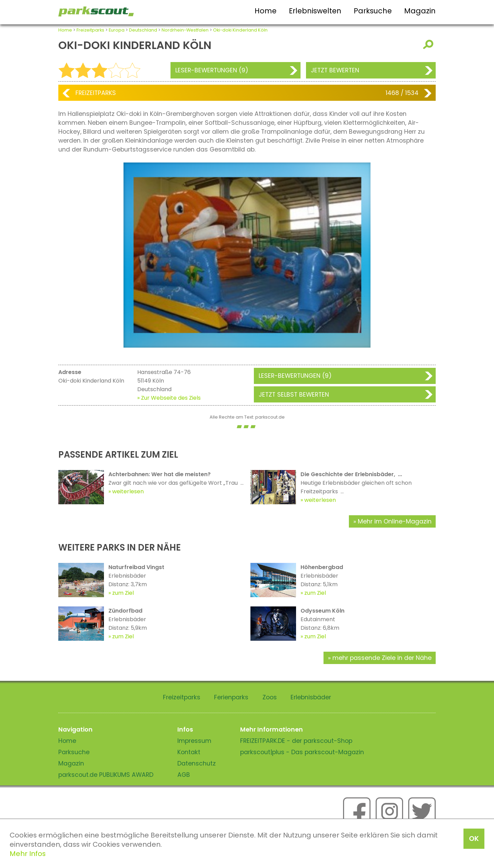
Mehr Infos (28, 854)
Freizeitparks (90, 30)
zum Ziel (123, 593)
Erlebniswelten (315, 11)
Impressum (194, 741)
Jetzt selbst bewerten (294, 395)
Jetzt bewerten (335, 70)
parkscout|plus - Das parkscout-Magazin (302, 752)
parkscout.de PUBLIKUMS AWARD (106, 775)
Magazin (420, 11)
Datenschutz (197, 763)
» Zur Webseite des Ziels (169, 398)
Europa (117, 30)
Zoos (270, 697)
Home (266, 11)
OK (474, 839)
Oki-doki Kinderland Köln (240, 30)
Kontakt (189, 752)
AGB (184, 775)
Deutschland (143, 30)
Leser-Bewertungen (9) (212, 70)
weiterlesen (128, 491)
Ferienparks (231, 697)
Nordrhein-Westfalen (185, 30)
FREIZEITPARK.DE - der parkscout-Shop (296, 741)
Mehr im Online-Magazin (395, 521)
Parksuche (373, 11)
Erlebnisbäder (311, 697)
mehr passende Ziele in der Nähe (382, 658)
